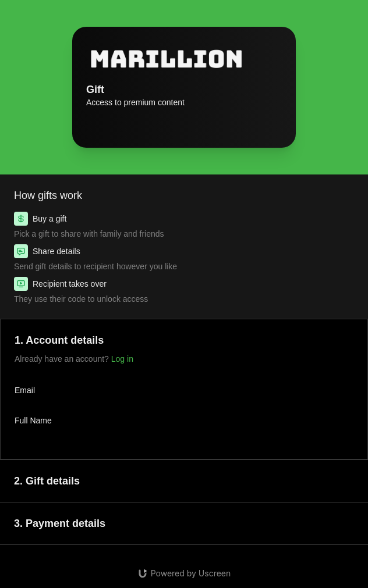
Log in (122, 359)
